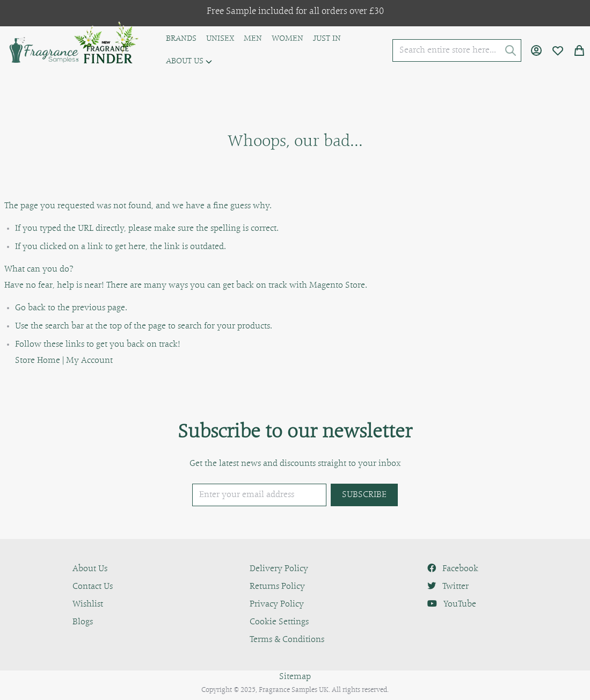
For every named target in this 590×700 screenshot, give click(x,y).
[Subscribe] (364, 495)
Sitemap (295, 677)
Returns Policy (277, 587)
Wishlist (88, 604)
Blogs (83, 622)
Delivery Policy (279, 569)
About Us (90, 569)
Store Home (38, 361)
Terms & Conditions (287, 640)
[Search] (511, 50)
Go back (30, 308)
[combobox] (457, 50)
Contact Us (93, 587)
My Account (89, 361)
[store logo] (43, 50)
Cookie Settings (279, 622)
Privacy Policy (277, 604)
